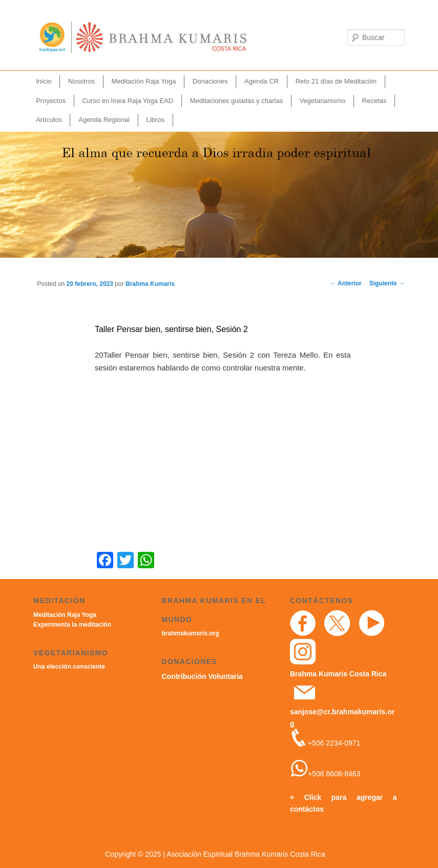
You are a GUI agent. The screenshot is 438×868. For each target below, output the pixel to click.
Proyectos (51, 101)
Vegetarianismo (323, 101)
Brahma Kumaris (150, 284)
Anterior (346, 283)
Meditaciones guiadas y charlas (236, 101)
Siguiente (387, 283)
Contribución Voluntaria (202, 676)
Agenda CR (262, 81)
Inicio (44, 81)
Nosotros (81, 81)
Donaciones (210, 81)
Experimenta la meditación (72, 625)
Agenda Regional (104, 120)
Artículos (49, 120)
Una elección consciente (69, 667)
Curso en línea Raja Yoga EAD (128, 101)
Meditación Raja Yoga (144, 81)
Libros (155, 120)
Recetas (374, 101)
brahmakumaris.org (190, 633)
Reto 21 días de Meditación (336, 81)
